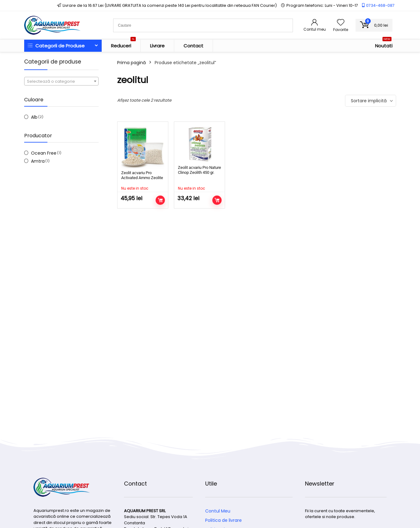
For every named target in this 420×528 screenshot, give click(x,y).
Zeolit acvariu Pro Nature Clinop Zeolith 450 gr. (199, 170)
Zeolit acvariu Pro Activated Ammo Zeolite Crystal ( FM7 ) (142, 178)
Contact (193, 46)
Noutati (384, 44)
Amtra (38, 161)
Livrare (157, 46)
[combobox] (61, 81)
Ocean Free (44, 153)
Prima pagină (131, 63)
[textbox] (61, 81)
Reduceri (123, 44)
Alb (34, 117)
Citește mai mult (160, 200)
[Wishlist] (341, 23)
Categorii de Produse (56, 46)
